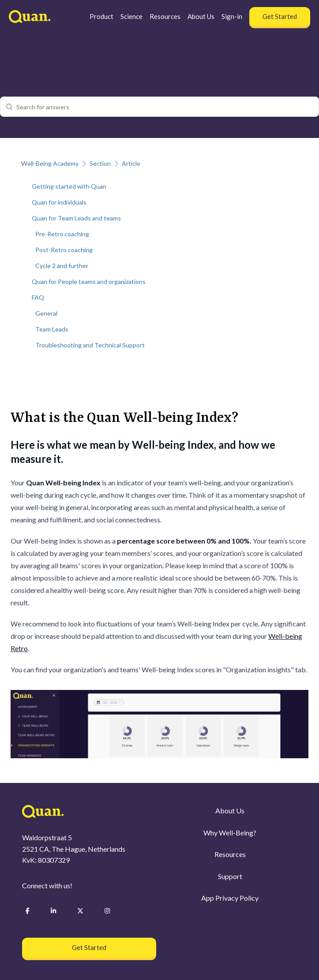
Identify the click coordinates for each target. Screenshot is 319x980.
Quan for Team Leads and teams (76, 218)
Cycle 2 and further (62, 266)
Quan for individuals (59, 202)
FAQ (38, 297)
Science (131, 16)
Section (100, 163)
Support (230, 876)
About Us (201, 16)
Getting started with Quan (69, 186)
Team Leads (52, 329)
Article (131, 163)
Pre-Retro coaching (62, 234)
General (46, 313)
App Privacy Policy (230, 898)
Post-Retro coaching (64, 250)
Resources (165, 16)
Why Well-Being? (230, 833)
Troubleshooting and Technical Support (90, 345)
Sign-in (232, 16)
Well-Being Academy (50, 163)
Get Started (280, 16)
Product (101, 16)
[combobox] (165, 107)
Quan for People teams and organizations (89, 281)
